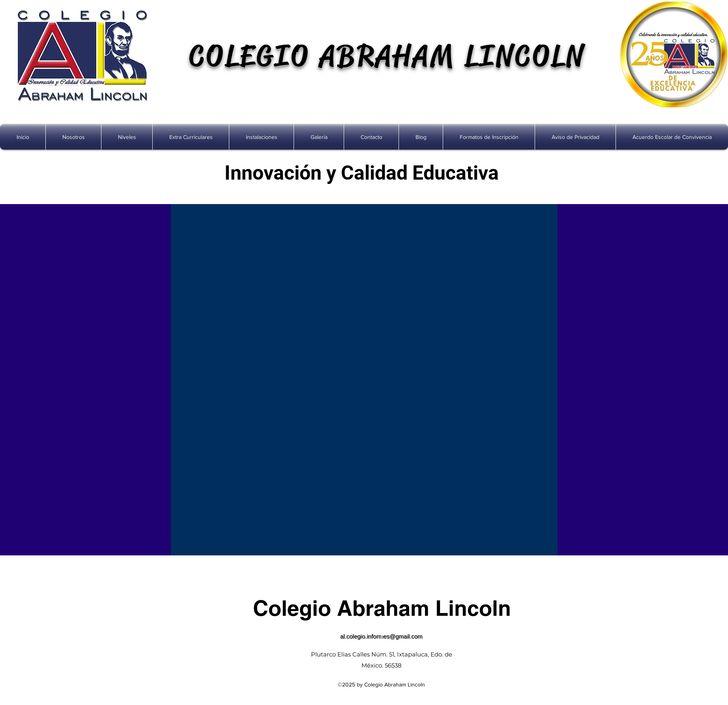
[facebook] (382, 635)
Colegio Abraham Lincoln (382, 608)
